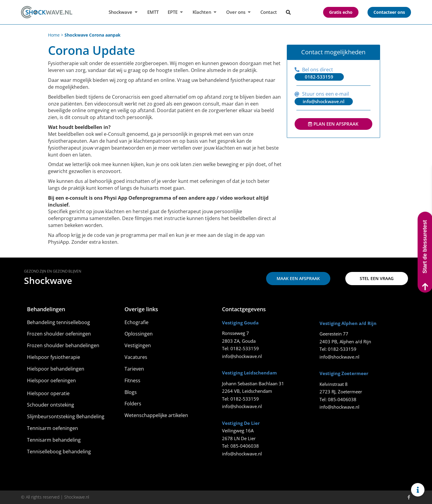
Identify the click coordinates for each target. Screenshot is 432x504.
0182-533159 (245, 348)
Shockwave (48, 280)
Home (54, 35)
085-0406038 (245, 446)
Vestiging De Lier (241, 423)
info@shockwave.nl (242, 356)
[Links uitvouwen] (418, 490)
